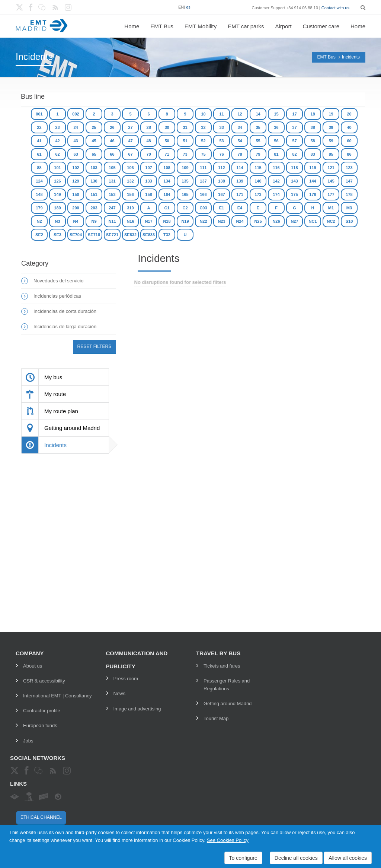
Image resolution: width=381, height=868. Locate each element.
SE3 (57, 235)
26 (112, 127)
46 (112, 141)
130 (94, 181)
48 (148, 141)
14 (258, 114)
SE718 (94, 235)
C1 (167, 208)
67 (130, 154)
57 (294, 141)
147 (349, 181)
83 (313, 154)
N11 (112, 221)
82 (294, 154)
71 (167, 154)
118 (294, 168)
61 (39, 154)
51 (185, 141)
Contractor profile (42, 711)
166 (203, 194)
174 (276, 194)
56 (276, 141)
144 (313, 181)
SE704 (76, 235)
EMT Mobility (201, 26)
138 (221, 181)
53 (221, 141)
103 (94, 168)
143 (294, 181)
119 (313, 168)
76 (221, 154)
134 (167, 181)
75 (203, 154)
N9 (94, 221)
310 (130, 208)
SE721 (112, 235)
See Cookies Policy (228, 840)
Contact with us (335, 8)
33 (221, 127)
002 (76, 114)
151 (94, 194)
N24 (240, 221)
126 (57, 181)
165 (185, 194)
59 (331, 141)
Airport (283, 26)
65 (94, 154)
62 (57, 154)
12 (240, 114)
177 (331, 194)
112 (221, 168)
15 (276, 114)
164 (167, 194)
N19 (185, 221)
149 (57, 194)
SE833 (149, 235)
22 (39, 127)
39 (331, 127)
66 (112, 154)
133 (148, 181)
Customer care (321, 26)
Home (132, 26)
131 (112, 181)
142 (276, 181)
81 (276, 154)
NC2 (331, 221)
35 (258, 127)
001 (39, 114)
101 (57, 168)
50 (167, 141)
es (188, 7)
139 (240, 181)
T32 (167, 235)
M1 (331, 208)
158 (148, 194)
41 (39, 141)
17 (294, 114)
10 (203, 114)
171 (240, 194)
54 (240, 141)
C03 (203, 208)
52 (203, 141)
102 (76, 168)
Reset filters (95, 346)
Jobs (28, 741)
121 (331, 168)
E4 (240, 208)
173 (258, 194)
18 (313, 114)
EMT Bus (162, 26)
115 (258, 168)
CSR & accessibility (44, 681)
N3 (57, 221)
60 (349, 141)
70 (148, 154)
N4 (76, 221)
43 (76, 141)
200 (76, 208)
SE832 (130, 235)
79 (258, 154)
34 (240, 127)
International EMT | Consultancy (57, 696)
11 (221, 114)
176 (313, 194)
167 (221, 194)
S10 (349, 221)
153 (112, 194)
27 (130, 127)
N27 (294, 221)
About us (33, 666)
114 (240, 168)
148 (39, 194)
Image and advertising (137, 709)
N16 (130, 221)
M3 (349, 208)
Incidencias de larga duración (65, 327)
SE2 (39, 235)
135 (185, 181)
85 (331, 154)
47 (130, 141)
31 (185, 127)
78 (240, 154)
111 (203, 168)
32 (203, 127)
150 (76, 194)
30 (167, 127)
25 (94, 127)
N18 (167, 221)
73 (185, 154)
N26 (276, 221)
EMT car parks (246, 26)
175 (294, 194)
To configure (243, 858)
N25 (258, 221)
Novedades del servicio (58, 281)
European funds (40, 726)
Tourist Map (216, 718)
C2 (185, 208)
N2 (39, 221)
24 (76, 127)
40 (349, 127)
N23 (221, 221)
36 (276, 127)
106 (130, 168)
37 (294, 127)
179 (39, 208)
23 (57, 127)
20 (349, 114)
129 (76, 181)
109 (185, 168)
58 (313, 141)
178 (349, 194)
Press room (126, 679)
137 (203, 181)
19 (331, 114)
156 (130, 194)
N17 (148, 221)
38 (313, 127)
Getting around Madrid (228, 704)
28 (148, 127)
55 (258, 141)
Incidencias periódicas (57, 296)
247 (112, 208)
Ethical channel (41, 817)
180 (57, 208)
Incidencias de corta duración (65, 311)
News (120, 693)
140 (258, 181)
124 (39, 181)
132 (130, 181)
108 (167, 168)
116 (276, 168)
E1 (222, 208)
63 (76, 154)
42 (57, 141)
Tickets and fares (222, 666)
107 (148, 168)
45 (94, 141)
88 (39, 168)
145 (331, 181)
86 (349, 154)
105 (112, 168)
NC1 (313, 221)
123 (349, 168)
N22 (203, 221)
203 (94, 208)
